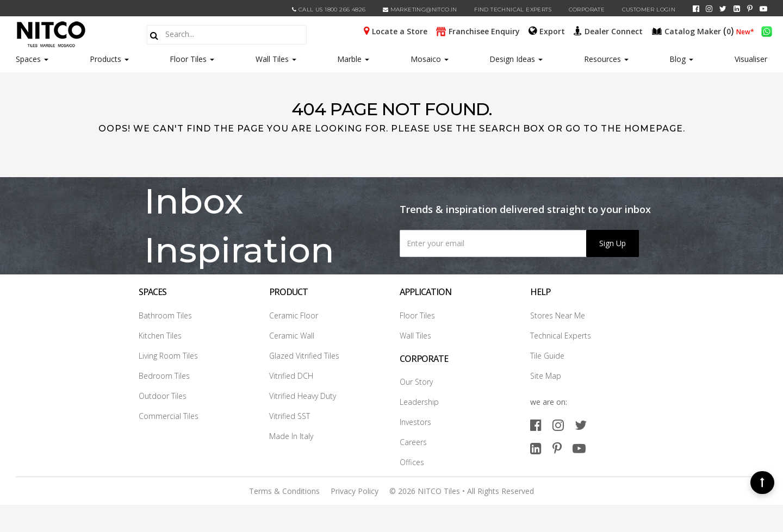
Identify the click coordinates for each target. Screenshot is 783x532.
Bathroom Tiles (165, 315)
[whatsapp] (767, 30)
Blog (681, 59)
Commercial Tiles (169, 416)
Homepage (654, 129)
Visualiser (751, 59)
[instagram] (709, 9)
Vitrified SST (290, 416)
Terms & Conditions (284, 491)
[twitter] (723, 9)
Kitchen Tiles (160, 336)
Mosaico (430, 59)
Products (105, 59)
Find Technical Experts (513, 10)
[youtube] (763, 9)
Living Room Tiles (168, 356)
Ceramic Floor (294, 315)
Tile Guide (547, 356)
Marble (353, 59)
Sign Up (613, 243)
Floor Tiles (192, 59)
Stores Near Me (558, 315)
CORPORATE (587, 10)
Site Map (546, 376)
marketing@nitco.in (420, 10)
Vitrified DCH (291, 376)
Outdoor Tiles (163, 396)
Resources (606, 59)
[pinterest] (750, 9)
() (694, 30)
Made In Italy (291, 436)
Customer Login (649, 10)
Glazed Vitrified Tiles (304, 356)
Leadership (419, 402)
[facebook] (696, 9)
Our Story (416, 382)
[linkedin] (737, 9)
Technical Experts (561, 336)
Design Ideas (516, 59)
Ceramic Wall (292, 336)
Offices (412, 462)
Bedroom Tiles (164, 376)
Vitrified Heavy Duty (303, 396)
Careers (413, 442)
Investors (415, 422)
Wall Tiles (276, 59)
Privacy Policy (355, 491)
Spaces (28, 59)
